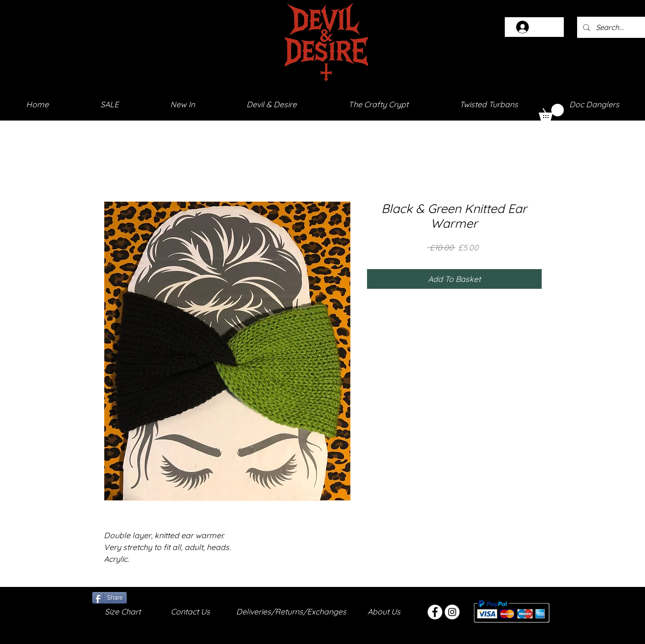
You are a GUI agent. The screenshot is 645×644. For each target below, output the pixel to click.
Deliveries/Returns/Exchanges (291, 612)
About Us (384, 612)
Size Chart (123, 612)
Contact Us (190, 612)
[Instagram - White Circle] (452, 612)
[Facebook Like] (152, 597)
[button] (551, 112)
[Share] (109, 598)
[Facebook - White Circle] (435, 612)
